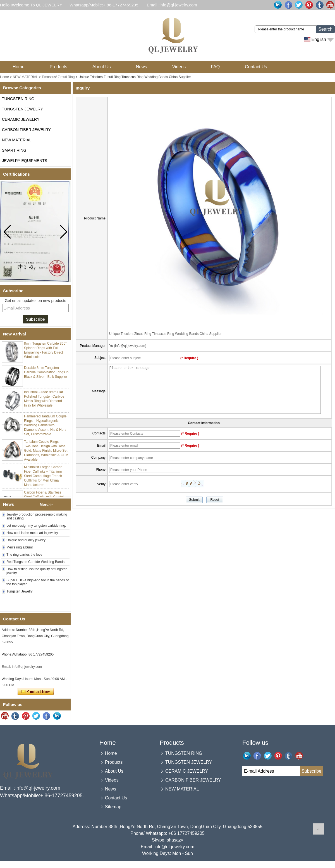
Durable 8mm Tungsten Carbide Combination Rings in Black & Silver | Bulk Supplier (46, 374)
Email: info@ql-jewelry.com (22, 667)
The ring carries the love (24, 555)
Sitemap (113, 807)
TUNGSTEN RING (18, 99)
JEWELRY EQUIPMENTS (25, 161)
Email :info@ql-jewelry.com (172, 5)
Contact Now (36, 692)
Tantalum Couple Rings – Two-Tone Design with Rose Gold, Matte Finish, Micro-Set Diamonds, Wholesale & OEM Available (46, 452)
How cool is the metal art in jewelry (32, 533)
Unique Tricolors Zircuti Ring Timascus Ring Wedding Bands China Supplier (165, 334)
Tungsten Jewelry (20, 591)
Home (19, 67)
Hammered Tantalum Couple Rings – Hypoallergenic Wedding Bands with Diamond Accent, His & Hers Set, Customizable (45, 427)
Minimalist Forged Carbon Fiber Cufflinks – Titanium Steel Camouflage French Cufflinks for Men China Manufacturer (43, 477)
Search (325, 29)
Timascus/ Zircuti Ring (58, 77)
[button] (64, 232)
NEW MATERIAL (25, 77)
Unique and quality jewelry (26, 540)
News (142, 67)
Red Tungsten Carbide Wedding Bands (35, 562)
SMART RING (14, 150)
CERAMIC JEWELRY (21, 119)
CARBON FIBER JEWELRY (26, 130)
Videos (179, 67)
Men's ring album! (20, 547)
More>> (46, 505)
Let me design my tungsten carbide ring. (36, 526)
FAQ (215, 67)
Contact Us (256, 67)
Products (58, 67)
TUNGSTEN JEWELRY (22, 109)
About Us (102, 67)
